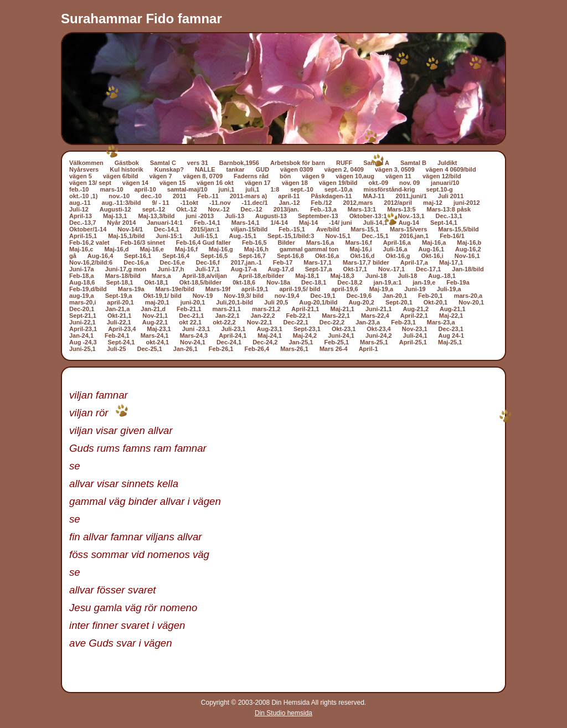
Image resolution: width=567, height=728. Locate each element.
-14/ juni (341, 223)
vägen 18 (295, 183)
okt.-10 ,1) (83, 196)
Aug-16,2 (468, 249)
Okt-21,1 (119, 316)
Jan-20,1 (395, 296)
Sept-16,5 (214, 256)
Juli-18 (408, 276)
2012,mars (358, 203)
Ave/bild (328, 229)
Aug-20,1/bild (318, 302)
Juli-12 (79, 209)
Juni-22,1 (83, 322)
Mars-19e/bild (175, 289)
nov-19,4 (287, 296)
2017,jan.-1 (246, 262)
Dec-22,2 (332, 322)
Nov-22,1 (260, 322)
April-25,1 (413, 342)
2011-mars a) (248, 196)
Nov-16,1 (467, 256)
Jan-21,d (153, 309)
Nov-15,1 (338, 236)
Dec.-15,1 (375, 236)
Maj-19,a (381, 289)
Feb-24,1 (117, 335)
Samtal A (376, 163)
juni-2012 (467, 203)
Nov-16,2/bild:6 (91, 262)
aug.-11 (80, 203)
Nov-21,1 (155, 316)
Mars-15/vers (408, 229)
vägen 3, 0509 (395, 169)
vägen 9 (313, 176)
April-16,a (397, 242)
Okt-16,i (432, 256)
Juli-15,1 (205, 236)
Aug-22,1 (155, 322)
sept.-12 (154, 209)
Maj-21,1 (342, 309)
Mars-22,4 (375, 316)
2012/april (398, 203)
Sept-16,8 (290, 256)
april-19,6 (344, 289)
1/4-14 (279, 223)
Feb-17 (283, 262)
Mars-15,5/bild (458, 229)
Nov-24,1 (193, 342)
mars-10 (111, 189)
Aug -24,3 (83, 342)
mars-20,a (468, 296)
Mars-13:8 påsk (449, 209)
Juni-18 (376, 276)
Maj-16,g (221, 249)
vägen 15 (172, 183)
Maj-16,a (434, 242)
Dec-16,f (208, 262)
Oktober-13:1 (368, 216)
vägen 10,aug (355, 176)
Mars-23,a (441, 322)
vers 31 (198, 163)
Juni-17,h (171, 269)
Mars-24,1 (155, 335)
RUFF (344, 163)
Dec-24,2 (265, 342)
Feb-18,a (82, 276)
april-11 (289, 196)
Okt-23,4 (378, 329)
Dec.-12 (252, 209)
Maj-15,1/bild (126, 236)
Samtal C (163, 163)
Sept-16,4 (176, 256)
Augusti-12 (115, 209)
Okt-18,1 (156, 282)
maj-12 (433, 203)
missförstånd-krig (390, 189)
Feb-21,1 (189, 309)
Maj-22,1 (451, 316)
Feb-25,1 (336, 342)
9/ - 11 (160, 203)
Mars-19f (218, 289)
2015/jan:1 (205, 229)
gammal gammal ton (309, 249)
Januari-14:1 (165, 223)
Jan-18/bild (468, 269)
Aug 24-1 (451, 335)
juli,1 (252, 189)
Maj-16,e (151, 249)
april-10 (145, 189)
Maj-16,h (256, 249)
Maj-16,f (186, 249)
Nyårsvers (84, 169)
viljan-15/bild (249, 229)
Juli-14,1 (375, 223)
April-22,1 (414, 316)
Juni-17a (82, 269)
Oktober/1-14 (88, 229)
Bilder (287, 242)
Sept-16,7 (252, 256)
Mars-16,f (358, 242)
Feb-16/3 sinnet (143, 242)
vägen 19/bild (338, 183)
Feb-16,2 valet (89, 242)
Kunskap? (169, 169)
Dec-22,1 (296, 322)
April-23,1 (83, 329)
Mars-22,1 (336, 316)
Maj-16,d (116, 249)
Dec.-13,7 (83, 223)
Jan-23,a (368, 322)
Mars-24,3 (194, 335)
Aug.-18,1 (442, 276)
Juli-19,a (449, 289)
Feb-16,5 (254, 242)
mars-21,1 (227, 309)
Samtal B (413, 163)
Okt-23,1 (344, 329)
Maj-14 (308, 223)
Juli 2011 (451, 196)
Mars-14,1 (246, 223)
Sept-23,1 (307, 329)
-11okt (189, 203)
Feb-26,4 (257, 349)
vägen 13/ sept (90, 183)
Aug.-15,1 (243, 236)
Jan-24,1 (81, 335)
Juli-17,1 (208, 269)
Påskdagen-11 (331, 196)
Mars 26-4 (334, 349)
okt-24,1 (157, 342)
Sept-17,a (319, 269)
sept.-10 (302, 189)
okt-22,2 (224, 322)
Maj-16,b (469, 242)
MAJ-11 (373, 196)
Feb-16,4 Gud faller (203, 242)
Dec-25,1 (150, 349)
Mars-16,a (320, 242)
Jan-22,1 (227, 316)
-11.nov (220, 203)
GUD (262, 169)
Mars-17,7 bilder (366, 262)
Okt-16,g (398, 256)
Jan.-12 (290, 203)
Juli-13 (234, 216)
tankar (236, 169)
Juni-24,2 (379, 335)
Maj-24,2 (305, 335)
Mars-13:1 (362, 209)
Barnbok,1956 (239, 163)
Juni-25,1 (83, 349)
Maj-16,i (360, 249)
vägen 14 (135, 183)
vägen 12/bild (442, 176)
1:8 (275, 189)
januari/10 (445, 183)
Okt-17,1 (355, 269)
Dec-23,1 (451, 329)
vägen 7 (161, 176)
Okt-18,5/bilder (200, 282)
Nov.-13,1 (411, 216)
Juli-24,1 (415, 335)
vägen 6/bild (121, 176)
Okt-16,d (362, 256)
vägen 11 (398, 176)
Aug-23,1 (269, 329)
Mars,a (161, 276)
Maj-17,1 (451, 262)
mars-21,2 (266, 309)
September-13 (318, 216)
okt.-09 (378, 183)
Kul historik (127, 169)
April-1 (368, 349)
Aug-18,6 (82, 282)
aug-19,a (82, 296)
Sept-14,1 (444, 223)
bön (285, 176)
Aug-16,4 (100, 256)
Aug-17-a (244, 269)
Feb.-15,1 (292, 229)
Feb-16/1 (452, 236)
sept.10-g (440, 189)
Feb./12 (322, 203)
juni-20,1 (193, 302)
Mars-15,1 (365, 229)
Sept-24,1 (122, 342)
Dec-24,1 (229, 342)
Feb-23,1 (403, 322)
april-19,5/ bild (300, 289)
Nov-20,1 (471, 302)
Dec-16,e (172, 262)
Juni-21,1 (379, 309)
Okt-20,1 (435, 302)
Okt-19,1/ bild (163, 296)
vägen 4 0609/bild (451, 169)
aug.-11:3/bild (122, 203)
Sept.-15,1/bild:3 (291, 236)
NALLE (205, 169)
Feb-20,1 (431, 296)
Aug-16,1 (431, 249)
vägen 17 (258, 183)
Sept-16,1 (138, 256)
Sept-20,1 (399, 302)
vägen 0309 (297, 169)
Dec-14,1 (166, 229)
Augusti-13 (271, 216)
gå (73, 256)
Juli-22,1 (119, 322)
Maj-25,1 (450, 342)
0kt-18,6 (244, 282)
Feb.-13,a (323, 209)
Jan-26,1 (185, 349)
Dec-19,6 (359, 296)
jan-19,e (424, 282)
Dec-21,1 (191, 316)
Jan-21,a (117, 309)
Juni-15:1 (169, 236)
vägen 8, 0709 (203, 176)
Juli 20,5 (276, 302)
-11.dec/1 (255, 203)
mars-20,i (83, 302)
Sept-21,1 (83, 316)
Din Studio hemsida (283, 713)
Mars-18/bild (123, 276)
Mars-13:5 (401, 209)
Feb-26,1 (221, 349)
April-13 (81, 216)
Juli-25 (117, 349)
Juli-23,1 (233, 329)
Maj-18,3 (342, 276)
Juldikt (447, 163)
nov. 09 (409, 183)
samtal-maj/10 (187, 189)
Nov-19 (203, 296)
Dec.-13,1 (449, 216)
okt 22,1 (190, 322)
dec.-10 (151, 196)
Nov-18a (278, 282)
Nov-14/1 (130, 229)
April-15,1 (83, 236)
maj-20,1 (157, 302)
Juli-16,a (395, 249)
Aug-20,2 (361, 302)
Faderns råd (251, 176)
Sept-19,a (119, 296)
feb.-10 (79, 189)
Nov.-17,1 (391, 269)
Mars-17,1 (318, 262)
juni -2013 (200, 216)
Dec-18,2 (350, 282)
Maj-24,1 (269, 335)
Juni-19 (415, 289)
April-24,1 (233, 335)
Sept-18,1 (119, 282)
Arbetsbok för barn (298, 163)
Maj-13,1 (115, 216)
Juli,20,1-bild (234, 302)
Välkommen (86, 163)
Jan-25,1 (301, 342)
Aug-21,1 (452, 309)
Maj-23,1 (159, 329)
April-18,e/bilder (261, 276)
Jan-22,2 (263, 316)
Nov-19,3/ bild (244, 296)
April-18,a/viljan (205, 276)
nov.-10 (119, 196)
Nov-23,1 (415, 329)
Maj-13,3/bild (156, 216)
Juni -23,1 (196, 329)
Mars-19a (131, 289)
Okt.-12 (186, 209)
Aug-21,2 (416, 309)
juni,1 (227, 189)
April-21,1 (305, 309)
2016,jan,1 (414, 236)
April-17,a (414, 262)
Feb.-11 (208, 196)
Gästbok (127, 163)
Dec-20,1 (82, 309)
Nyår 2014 (121, 223)
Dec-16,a (136, 262)
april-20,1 (120, 302)
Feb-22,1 (299, 316)
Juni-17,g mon (126, 269)
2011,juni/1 (411, 196)
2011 (179, 196)
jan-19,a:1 (388, 282)
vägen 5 (81, 176)
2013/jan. (286, 209)
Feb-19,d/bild (88, 289)
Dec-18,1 (314, 282)
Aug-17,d (281, 269)
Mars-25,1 (374, 342)
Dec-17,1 (428, 269)
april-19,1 (255, 289)
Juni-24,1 (341, 335)
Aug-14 (409, 223)
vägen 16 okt (215, 183)
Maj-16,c (81, 249)
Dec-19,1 (323, 296)
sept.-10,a (339, 189)
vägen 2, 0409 (344, 169)
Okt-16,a (327, 256)
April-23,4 (122, 329)
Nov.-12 (219, 209)
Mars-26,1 (294, 349)
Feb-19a (458, 282)
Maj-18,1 (307, 276)
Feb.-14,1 (207, 223)
